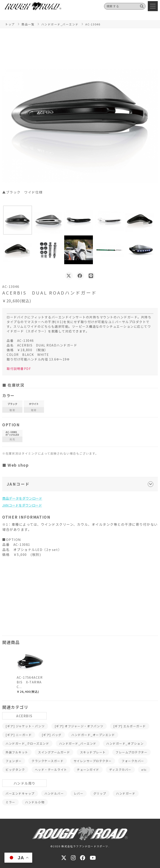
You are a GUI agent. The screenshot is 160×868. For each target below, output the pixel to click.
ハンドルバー (54, 793)
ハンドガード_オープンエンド (93, 735)
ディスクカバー (120, 770)
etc (144, 770)
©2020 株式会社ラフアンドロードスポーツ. (80, 846)
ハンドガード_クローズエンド (27, 743)
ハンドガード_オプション (125, 743)
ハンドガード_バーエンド (78, 743)
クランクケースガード (48, 761)
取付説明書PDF (19, 369)
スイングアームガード (54, 752)
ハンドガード (126, 793)
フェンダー (14, 761)
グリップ (100, 793)
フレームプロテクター (131, 752)
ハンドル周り (25, 783)
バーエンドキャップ (20, 793)
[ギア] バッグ (52, 735)
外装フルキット (17, 752)
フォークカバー (133, 761)
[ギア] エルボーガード (130, 726)
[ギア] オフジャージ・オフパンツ (79, 726)
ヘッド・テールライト (51, 770)
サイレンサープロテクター (93, 761)
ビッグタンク (15, 770)
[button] (18, 220)
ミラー (10, 802)
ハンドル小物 (35, 802)
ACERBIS (24, 716)
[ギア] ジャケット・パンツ (25, 726)
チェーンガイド (88, 770)
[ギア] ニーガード (19, 735)
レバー (79, 793)
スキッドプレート (93, 752)
